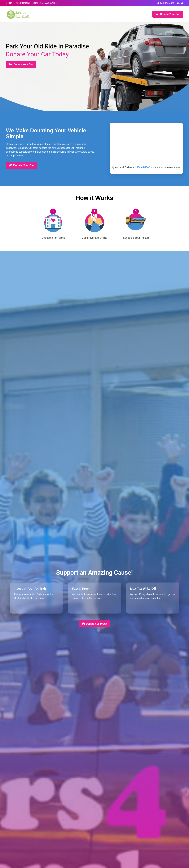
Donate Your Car (168, 14)
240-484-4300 (166, 3)
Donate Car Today (94, 624)
